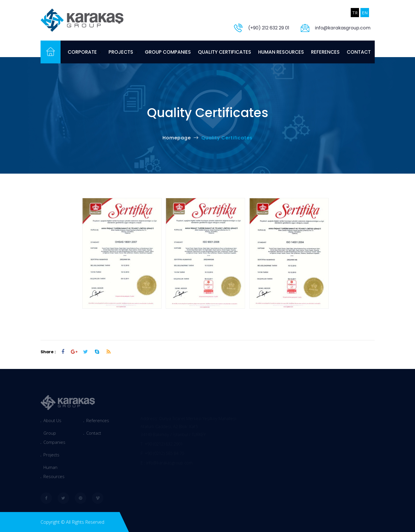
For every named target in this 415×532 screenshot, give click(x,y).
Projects (123, 52)
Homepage (177, 138)
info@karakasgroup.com (343, 28)
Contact (359, 52)
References (325, 52)
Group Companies (168, 52)
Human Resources (281, 52)
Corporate (85, 52)
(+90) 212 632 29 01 (269, 28)
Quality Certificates (224, 52)
